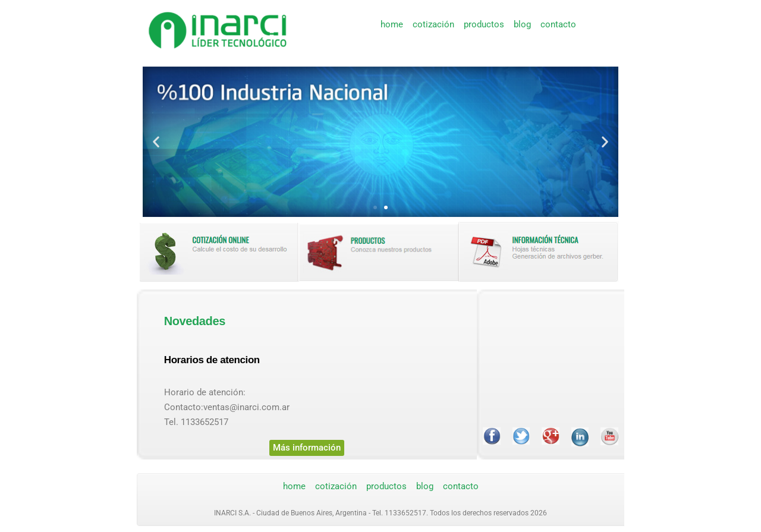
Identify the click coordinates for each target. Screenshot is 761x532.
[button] (156, 142)
